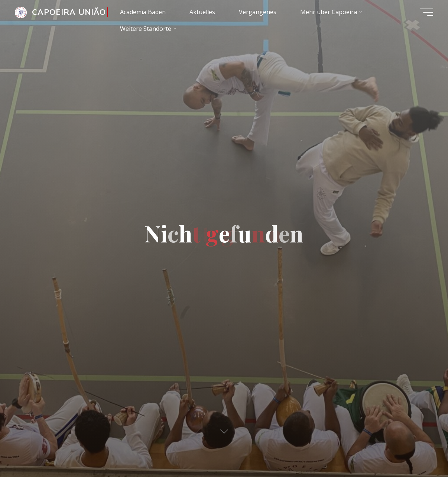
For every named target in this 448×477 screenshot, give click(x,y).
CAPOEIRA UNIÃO (69, 12)
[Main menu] (426, 12)
